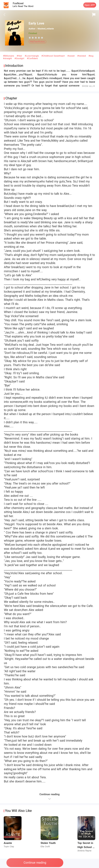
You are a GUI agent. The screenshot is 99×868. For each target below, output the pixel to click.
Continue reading (35, 863)
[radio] (30, 38)
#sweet (71, 56)
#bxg (91, 56)
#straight (8, 58)
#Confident (32, 58)
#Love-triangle (32, 56)
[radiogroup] (36, 38)
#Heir (20, 56)
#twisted (82, 56)
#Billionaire (9, 56)
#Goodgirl (20, 58)
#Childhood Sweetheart (53, 56)
